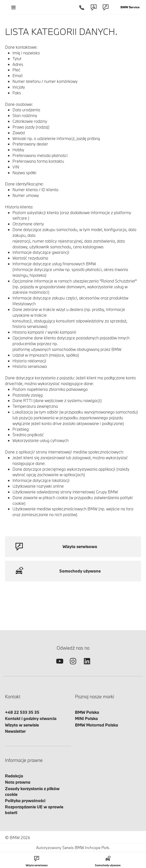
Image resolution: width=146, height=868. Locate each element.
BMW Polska (87, 712)
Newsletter (15, 731)
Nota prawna (18, 782)
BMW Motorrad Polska (97, 725)
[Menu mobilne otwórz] (13, 7)
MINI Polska (86, 718)
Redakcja (14, 776)
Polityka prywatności (25, 800)
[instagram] (73, 665)
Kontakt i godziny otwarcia (31, 718)
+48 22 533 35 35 (22, 712)
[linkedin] (87, 665)
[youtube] (59, 665)
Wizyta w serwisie (22, 725)
